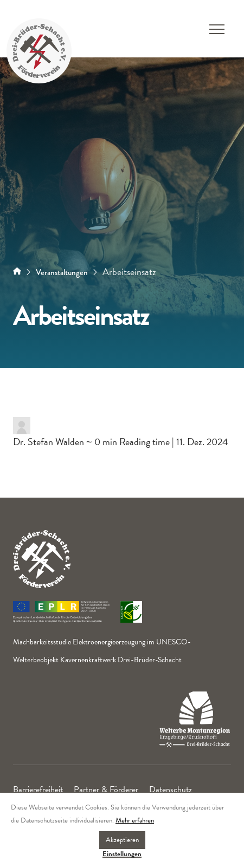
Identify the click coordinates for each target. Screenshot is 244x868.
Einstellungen (122, 854)
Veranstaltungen (62, 272)
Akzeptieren (122, 840)
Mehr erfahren (135, 820)
